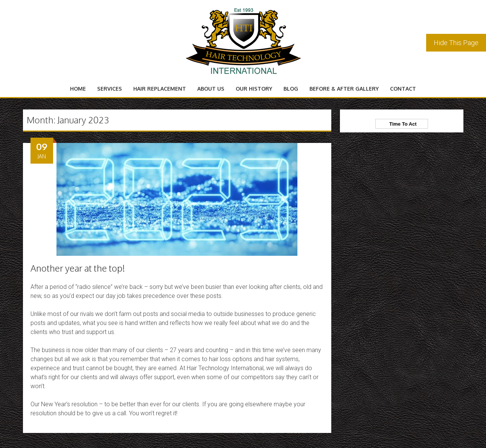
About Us (211, 89)
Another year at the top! (78, 268)
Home (78, 89)
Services (110, 89)
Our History (254, 89)
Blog (291, 89)
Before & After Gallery (344, 89)
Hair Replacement (160, 89)
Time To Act (402, 124)
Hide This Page (456, 43)
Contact (403, 89)
